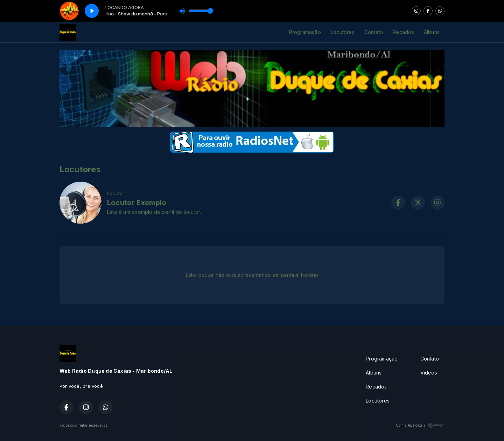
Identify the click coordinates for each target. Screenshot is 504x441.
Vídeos (429, 373)
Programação (305, 32)
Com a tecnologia (420, 425)
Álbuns (432, 32)
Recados (403, 32)
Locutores (343, 32)
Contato (374, 32)
